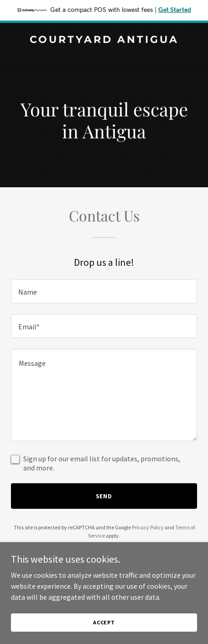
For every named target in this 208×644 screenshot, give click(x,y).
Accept (104, 622)
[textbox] (104, 291)
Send (104, 496)
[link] (104, 40)
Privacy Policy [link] (148, 527)
